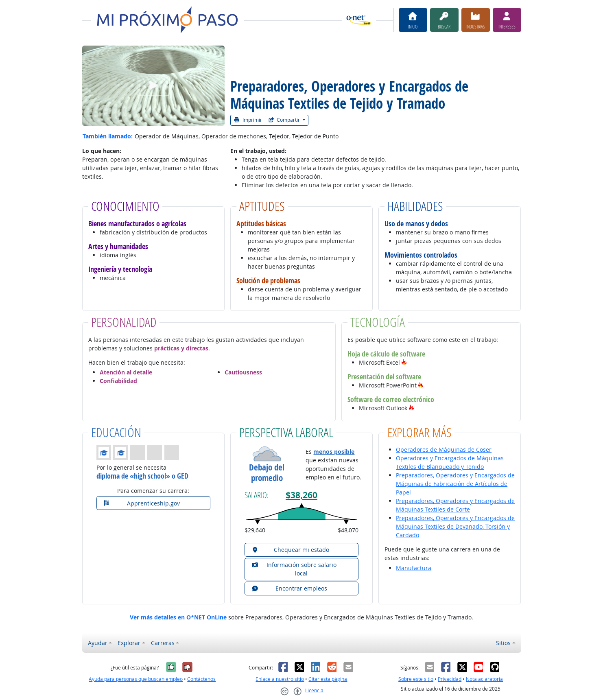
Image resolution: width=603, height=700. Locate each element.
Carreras (163, 643)
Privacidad (450, 679)
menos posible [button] (334, 452)
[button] (404, 362)
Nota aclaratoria (484, 679)
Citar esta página (328, 679)
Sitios (503, 643)
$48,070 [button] (348, 530)
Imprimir (248, 120)
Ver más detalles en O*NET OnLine (178, 617)
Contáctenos (201, 679)
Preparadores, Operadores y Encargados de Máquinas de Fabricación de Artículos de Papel (455, 484)
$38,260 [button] (301, 495)
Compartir (285, 120)
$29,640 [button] (255, 530)
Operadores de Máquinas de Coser (444, 450)
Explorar (129, 643)
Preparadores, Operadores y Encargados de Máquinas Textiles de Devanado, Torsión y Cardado (455, 526)
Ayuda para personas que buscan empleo (136, 679)
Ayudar (98, 643)
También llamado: (108, 136)
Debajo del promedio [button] (267, 472)
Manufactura (414, 568)
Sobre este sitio (416, 679)
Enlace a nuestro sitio (280, 679)
